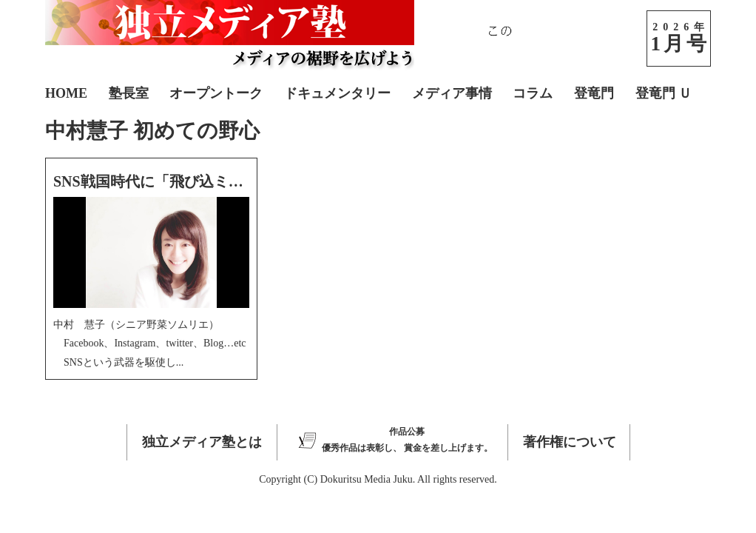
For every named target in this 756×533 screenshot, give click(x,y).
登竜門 (594, 93)
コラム (533, 93)
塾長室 (129, 93)
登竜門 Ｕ (664, 93)
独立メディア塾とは (202, 442)
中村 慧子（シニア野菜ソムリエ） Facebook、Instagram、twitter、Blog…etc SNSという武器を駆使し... (150, 343)
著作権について (570, 442)
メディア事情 (452, 93)
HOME (66, 93)
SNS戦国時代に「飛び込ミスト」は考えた (193, 181)
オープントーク (216, 93)
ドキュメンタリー (337, 93)
